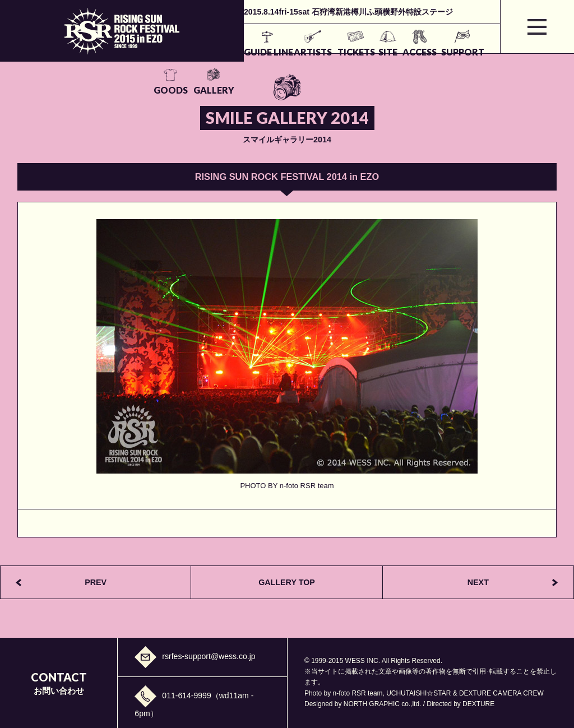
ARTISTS (221, 52)
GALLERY (469, 52)
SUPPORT (379, 52)
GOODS (424, 52)
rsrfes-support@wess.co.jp (209, 656)
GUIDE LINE (174, 52)
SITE (300, 52)
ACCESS (333, 52)
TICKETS (267, 52)
